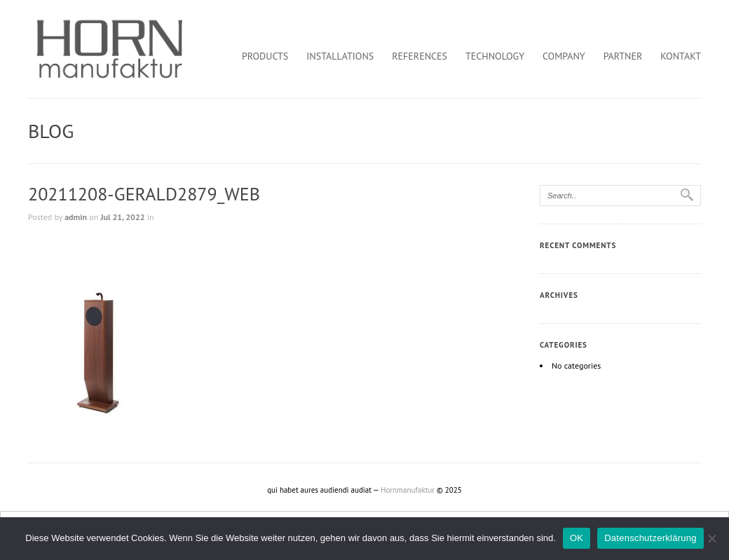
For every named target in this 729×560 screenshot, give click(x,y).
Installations (340, 56)
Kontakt (681, 56)
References (420, 56)
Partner (623, 56)
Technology (495, 56)
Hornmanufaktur (408, 490)
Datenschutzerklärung (650, 538)
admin (76, 217)
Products (265, 56)
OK (577, 538)
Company (564, 56)
